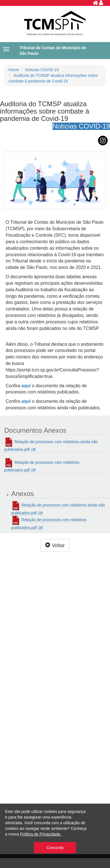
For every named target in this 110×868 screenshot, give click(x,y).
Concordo (55, 848)
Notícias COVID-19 (42, 70)
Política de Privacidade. (41, 834)
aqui (26, 401)
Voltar (55, 545)
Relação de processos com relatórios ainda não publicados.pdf (51, 445)
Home (14, 70)
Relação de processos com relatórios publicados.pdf (42, 465)
